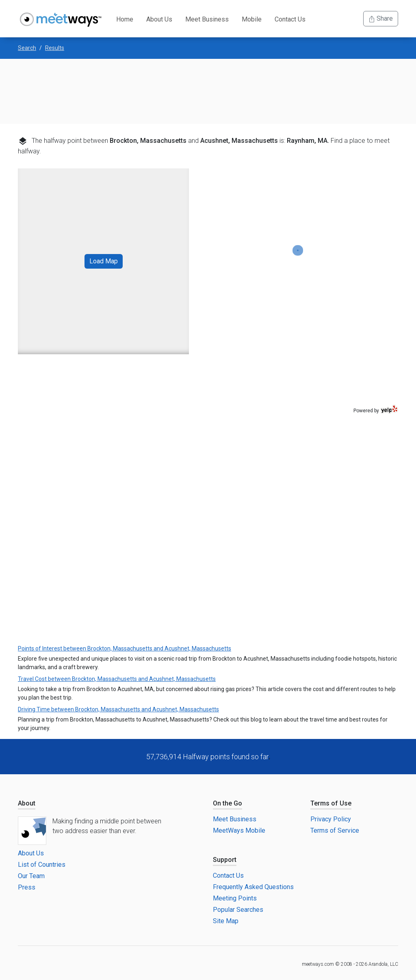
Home (125, 19)
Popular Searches (238, 910)
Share (381, 18)
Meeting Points (235, 898)
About (27, 803)
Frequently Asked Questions (253, 887)
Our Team (31, 876)
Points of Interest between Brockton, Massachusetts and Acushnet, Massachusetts (125, 648)
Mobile (252, 19)
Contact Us (290, 19)
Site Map (226, 921)
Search (27, 48)
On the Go (227, 803)
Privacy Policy (331, 819)
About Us (159, 19)
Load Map (104, 261)
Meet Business (207, 19)
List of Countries (42, 865)
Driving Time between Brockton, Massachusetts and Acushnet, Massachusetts (118, 709)
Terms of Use (331, 803)
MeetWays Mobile (239, 830)
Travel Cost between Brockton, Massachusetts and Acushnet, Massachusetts (117, 679)
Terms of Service (335, 830)
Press (27, 887)
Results (55, 48)
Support (225, 860)
